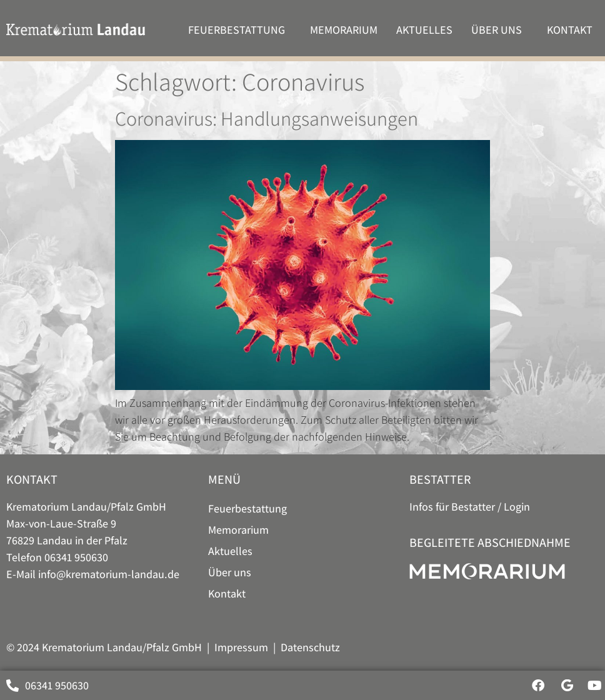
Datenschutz (310, 647)
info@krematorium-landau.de (109, 574)
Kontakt (573, 30)
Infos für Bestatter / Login (470, 507)
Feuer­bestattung (240, 30)
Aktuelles (424, 30)
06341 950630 (76, 557)
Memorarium (344, 30)
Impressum (241, 647)
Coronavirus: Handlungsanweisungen (267, 118)
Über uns (500, 30)
